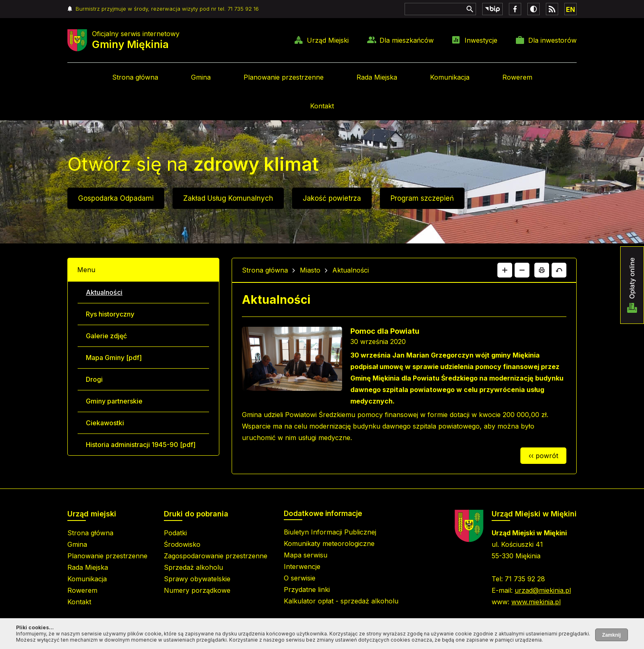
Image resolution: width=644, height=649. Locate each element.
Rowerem (517, 77)
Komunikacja (450, 77)
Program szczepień (422, 198)
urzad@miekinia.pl (543, 590)
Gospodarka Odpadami (116, 198)
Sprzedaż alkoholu (193, 567)
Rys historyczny (110, 314)
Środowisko (182, 544)
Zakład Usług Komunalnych (228, 198)
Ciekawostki (105, 423)
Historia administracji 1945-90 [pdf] (141, 445)
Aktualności (104, 292)
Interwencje (302, 566)
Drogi (94, 379)
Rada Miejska (377, 77)
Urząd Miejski (328, 40)
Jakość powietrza (332, 198)
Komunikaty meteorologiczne (329, 544)
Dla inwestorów (552, 40)
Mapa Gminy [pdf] (114, 358)
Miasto (310, 270)
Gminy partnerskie (114, 401)
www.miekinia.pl (536, 602)
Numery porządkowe (197, 590)
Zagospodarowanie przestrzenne (216, 556)
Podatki (175, 533)
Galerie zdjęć (106, 336)
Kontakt (322, 106)
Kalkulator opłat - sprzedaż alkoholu (341, 601)
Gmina (201, 77)
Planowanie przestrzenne (284, 77)
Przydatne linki (307, 589)
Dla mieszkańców (407, 40)
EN (570, 9)
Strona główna (135, 77)
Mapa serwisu (306, 555)
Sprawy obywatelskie (197, 579)
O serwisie (300, 578)
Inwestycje (481, 40)
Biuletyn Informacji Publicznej (330, 532)
